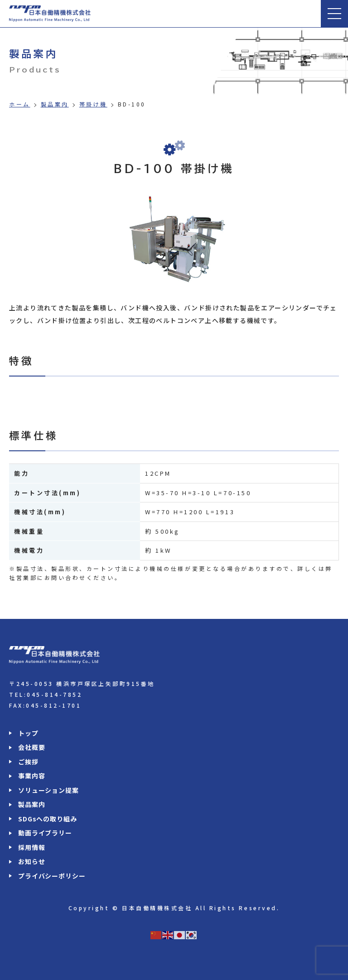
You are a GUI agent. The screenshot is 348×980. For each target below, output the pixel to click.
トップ (28, 733)
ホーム (20, 104)
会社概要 (31, 747)
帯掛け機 (93, 104)
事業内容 (31, 776)
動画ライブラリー (45, 833)
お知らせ (31, 861)
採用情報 (31, 847)
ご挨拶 (28, 762)
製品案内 (55, 104)
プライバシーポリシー (52, 876)
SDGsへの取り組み (47, 819)
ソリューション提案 (48, 790)
